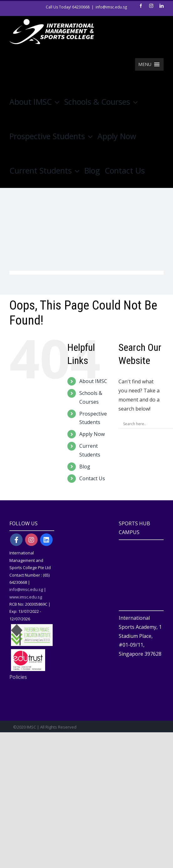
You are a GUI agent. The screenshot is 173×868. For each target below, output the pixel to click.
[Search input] (147, 424)
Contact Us (92, 478)
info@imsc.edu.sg (111, 7)
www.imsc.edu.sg (26, 597)
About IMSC (93, 381)
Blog (85, 467)
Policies (18, 677)
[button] (145, 64)
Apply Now (92, 434)
